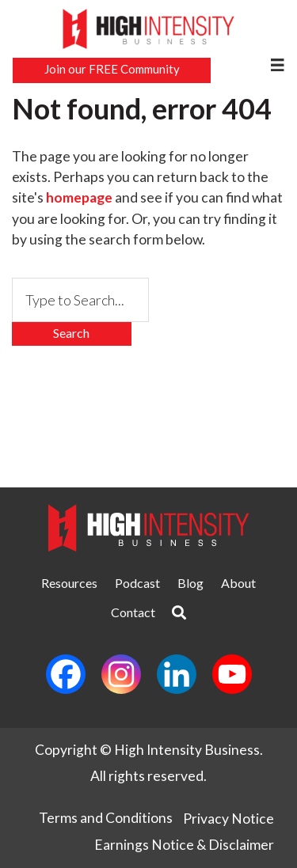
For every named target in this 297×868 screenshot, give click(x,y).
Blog (190, 583)
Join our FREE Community (112, 69)
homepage (79, 197)
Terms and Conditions (106, 818)
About (238, 583)
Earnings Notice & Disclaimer (184, 845)
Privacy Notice (228, 819)
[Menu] (277, 65)
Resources (69, 583)
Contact (133, 612)
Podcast (137, 583)
